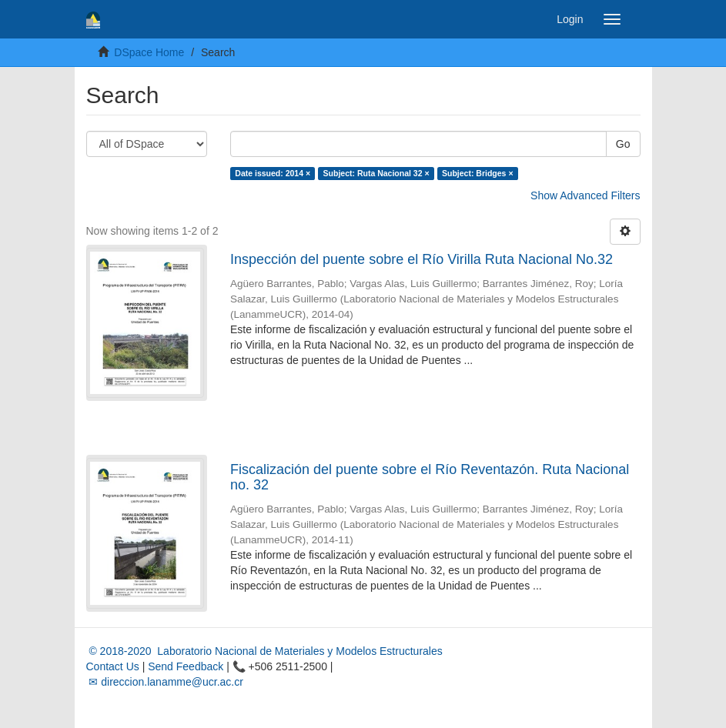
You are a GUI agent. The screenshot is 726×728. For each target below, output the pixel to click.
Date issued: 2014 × (273, 173)
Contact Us (113, 666)
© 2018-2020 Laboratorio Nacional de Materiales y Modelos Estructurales (264, 651)
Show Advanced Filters (585, 195)
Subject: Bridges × (477, 173)
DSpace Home (149, 52)
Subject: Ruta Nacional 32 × (376, 173)
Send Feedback (186, 666)
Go (623, 144)
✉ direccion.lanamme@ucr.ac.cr (165, 682)
